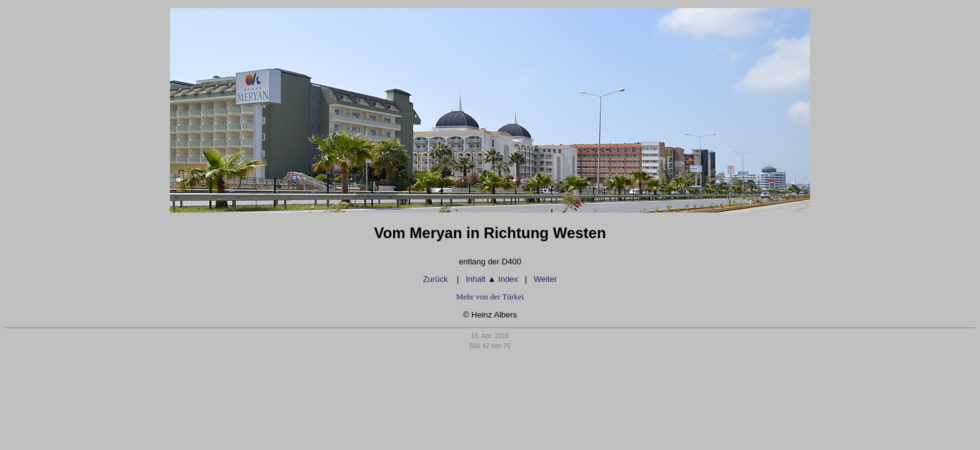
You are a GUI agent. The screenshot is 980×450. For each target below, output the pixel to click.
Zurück (437, 279)
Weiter (545, 279)
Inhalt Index (492, 279)
